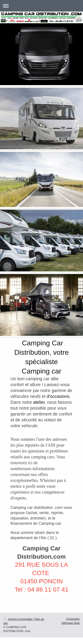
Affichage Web (71, 623)
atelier (39, 402)
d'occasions (58, 396)
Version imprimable (18, 619)
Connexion (73, 619)
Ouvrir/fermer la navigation (41, 6)
